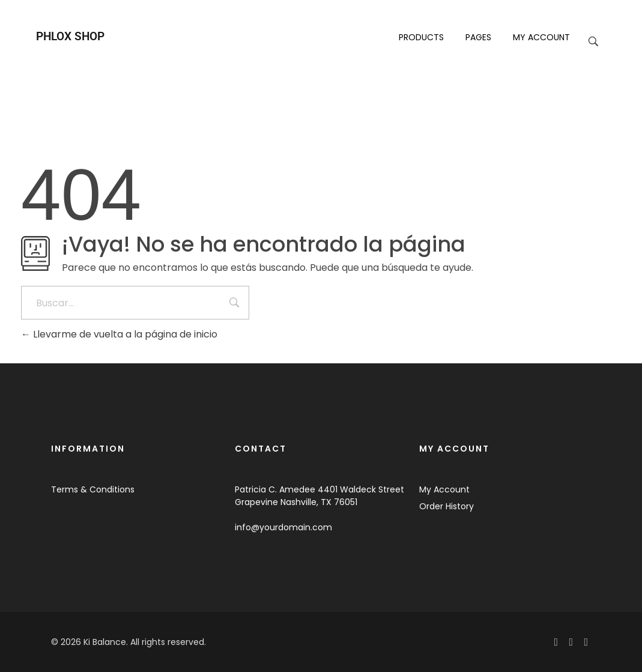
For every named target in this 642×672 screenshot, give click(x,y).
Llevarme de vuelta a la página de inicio (119, 334)
